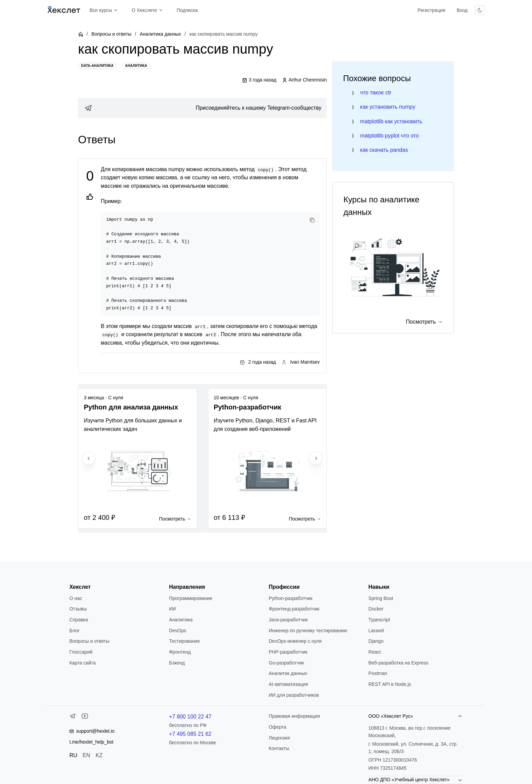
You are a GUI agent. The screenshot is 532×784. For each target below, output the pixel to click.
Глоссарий (81, 652)
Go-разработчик (286, 663)
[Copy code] (312, 220)
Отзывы (78, 609)
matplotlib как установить (391, 121)
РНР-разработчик (288, 652)
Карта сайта (82, 663)
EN (87, 755)
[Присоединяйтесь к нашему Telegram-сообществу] (202, 108)
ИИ (172, 609)
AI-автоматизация (288, 684)
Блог (74, 631)
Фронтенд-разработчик (294, 609)
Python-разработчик (291, 598)
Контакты (279, 748)
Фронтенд (180, 652)
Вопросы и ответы (111, 34)
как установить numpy (388, 107)
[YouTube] (85, 717)
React (375, 652)
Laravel (376, 631)
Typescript (379, 620)
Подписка (187, 10)
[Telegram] (73, 717)
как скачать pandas (384, 150)
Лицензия (279, 738)
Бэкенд (177, 663)
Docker (376, 609)
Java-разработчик (288, 620)
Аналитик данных (288, 673)
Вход (462, 10)
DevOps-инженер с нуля (295, 641)
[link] (202, 108)
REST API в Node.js (390, 684)
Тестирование (184, 641)
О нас (75, 598)
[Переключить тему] (480, 10)
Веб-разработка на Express (398, 663)
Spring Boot (381, 598)
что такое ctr (376, 93)
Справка (79, 620)
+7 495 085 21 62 (190, 734)
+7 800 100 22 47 (190, 717)
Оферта (278, 727)
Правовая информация (294, 716)
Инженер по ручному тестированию (308, 631)
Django (376, 641)
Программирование (191, 598)
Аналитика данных (160, 34)
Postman (378, 673)
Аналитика (181, 620)
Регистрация (431, 10)
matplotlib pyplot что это (389, 136)
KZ (99, 755)
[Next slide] (316, 458)
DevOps (178, 631)
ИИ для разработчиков (294, 695)
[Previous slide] (89, 458)
